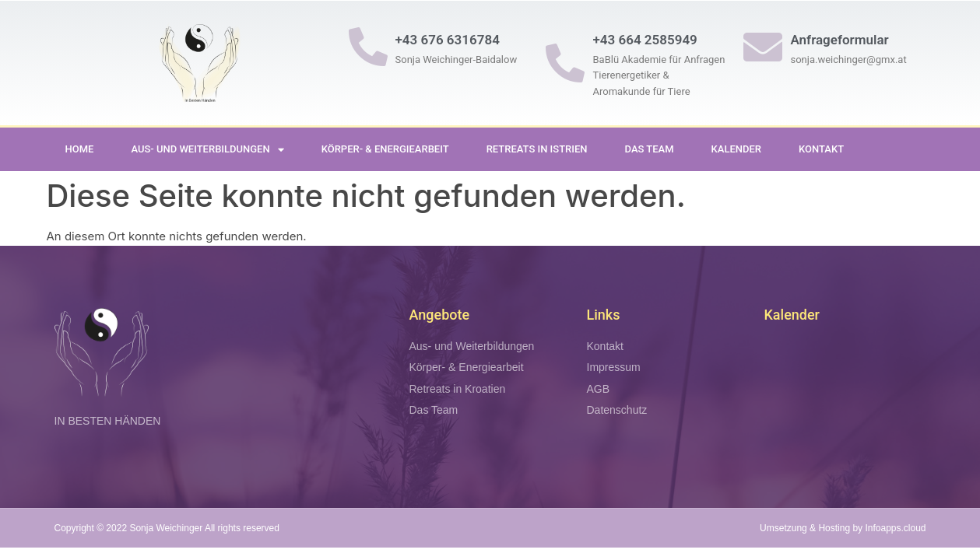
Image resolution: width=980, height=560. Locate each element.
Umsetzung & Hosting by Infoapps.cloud (843, 528)
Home (80, 149)
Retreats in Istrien (537, 149)
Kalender (736, 149)
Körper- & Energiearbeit (385, 149)
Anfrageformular (839, 40)
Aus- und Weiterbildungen (207, 150)
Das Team (650, 149)
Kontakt (821, 149)
